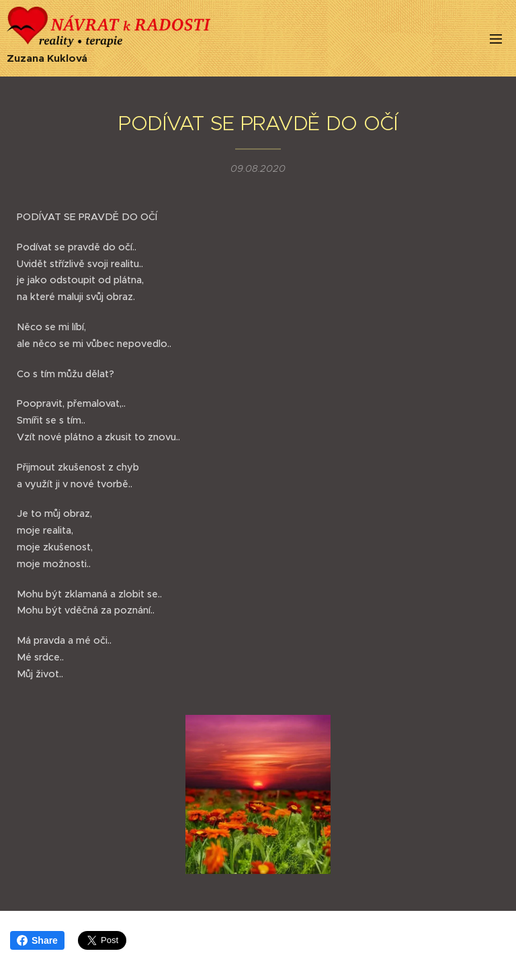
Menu (496, 39)
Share (37, 940)
